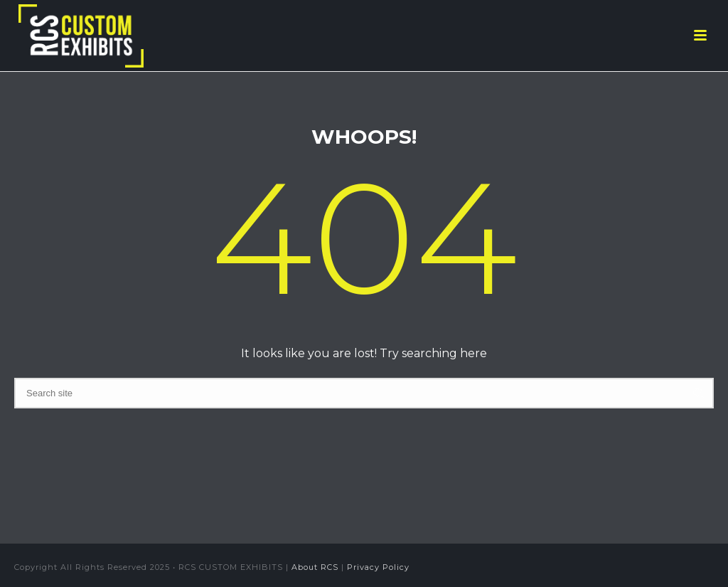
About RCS (315, 567)
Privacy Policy (378, 567)
